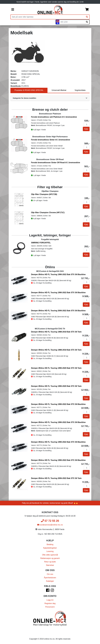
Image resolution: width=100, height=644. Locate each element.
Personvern (50, 607)
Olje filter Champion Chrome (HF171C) (48, 212)
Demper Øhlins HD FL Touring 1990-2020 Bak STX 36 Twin (56, 368)
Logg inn (50, 600)
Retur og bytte (50, 562)
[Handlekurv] (87, 10)
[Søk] (87, 17)
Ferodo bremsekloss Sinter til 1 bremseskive (51, 140)
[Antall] (87, 125)
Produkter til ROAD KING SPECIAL (29, 90)
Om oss (50, 574)
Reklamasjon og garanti (50, 558)
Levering (50, 551)
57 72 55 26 (50, 521)
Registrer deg (50, 603)
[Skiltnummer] (72, 22)
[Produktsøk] (48, 17)
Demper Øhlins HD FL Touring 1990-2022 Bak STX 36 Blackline (58, 274)
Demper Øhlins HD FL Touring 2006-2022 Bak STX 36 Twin (56, 478)
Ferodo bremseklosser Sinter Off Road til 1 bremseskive (56, 163)
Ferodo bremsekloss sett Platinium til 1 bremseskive (54, 117)
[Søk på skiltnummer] (87, 22)
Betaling (50, 544)
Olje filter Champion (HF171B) (44, 194)
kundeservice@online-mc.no (50, 525)
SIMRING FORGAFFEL (41, 243)
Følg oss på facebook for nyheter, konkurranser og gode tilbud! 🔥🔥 (50, 503)
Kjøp (86, 129)
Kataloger (50, 581)
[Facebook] (48, 591)
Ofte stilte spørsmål (50, 555)
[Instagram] (52, 591)
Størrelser (50, 565)
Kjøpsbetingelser (50, 548)
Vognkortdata (80, 90)
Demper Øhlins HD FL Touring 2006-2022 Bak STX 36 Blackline (58, 311)
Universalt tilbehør (59, 90)
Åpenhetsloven (50, 578)
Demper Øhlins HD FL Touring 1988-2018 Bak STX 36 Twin (56, 332)
